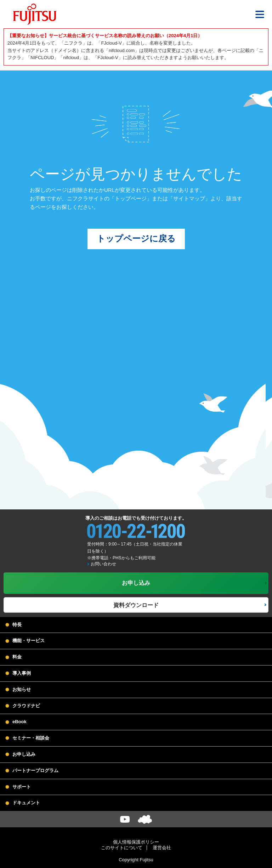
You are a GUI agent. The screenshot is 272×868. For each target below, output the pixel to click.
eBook (19, 722)
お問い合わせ (103, 565)
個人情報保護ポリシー (136, 843)
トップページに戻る (136, 239)
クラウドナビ (26, 706)
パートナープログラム (35, 771)
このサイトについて (122, 848)
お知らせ (22, 690)
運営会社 (162, 848)
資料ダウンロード (136, 606)
